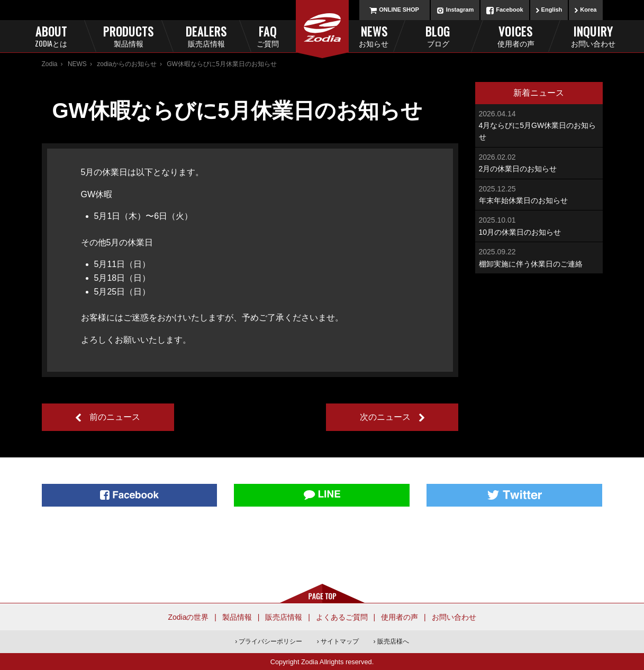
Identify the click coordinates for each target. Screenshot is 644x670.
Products (128, 36)
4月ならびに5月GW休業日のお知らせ (539, 125)
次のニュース (385, 417)
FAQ (285, 36)
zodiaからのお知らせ (127, 64)
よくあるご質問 (342, 617)
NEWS (77, 64)
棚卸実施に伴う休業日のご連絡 (539, 257)
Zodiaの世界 (188, 617)
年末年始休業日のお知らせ (539, 194)
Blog (438, 36)
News (359, 36)
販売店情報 (284, 617)
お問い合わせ (454, 617)
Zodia (50, 64)
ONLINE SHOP (399, 10)
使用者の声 (400, 617)
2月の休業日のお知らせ (539, 162)
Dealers (206, 36)
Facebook (509, 10)
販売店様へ (393, 641)
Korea (588, 10)
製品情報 (237, 617)
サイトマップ (340, 641)
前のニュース (115, 417)
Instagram (460, 10)
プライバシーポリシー (270, 641)
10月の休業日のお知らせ (539, 225)
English (552, 10)
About (51, 36)
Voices (516, 36)
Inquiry (593, 36)
